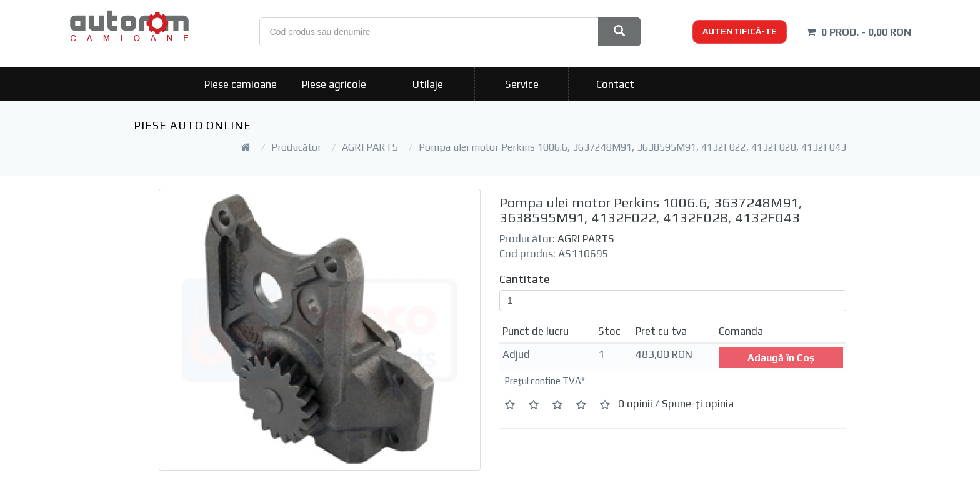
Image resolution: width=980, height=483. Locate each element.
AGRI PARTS (370, 147)
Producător (296, 147)
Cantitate (525, 279)
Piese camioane (241, 84)
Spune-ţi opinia (698, 404)
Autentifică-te (740, 31)
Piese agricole (334, 84)
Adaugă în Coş (781, 358)
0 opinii (635, 404)
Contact (615, 84)
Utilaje (428, 84)
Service (522, 84)
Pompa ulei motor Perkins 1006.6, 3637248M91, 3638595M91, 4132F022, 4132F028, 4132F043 (632, 147)
